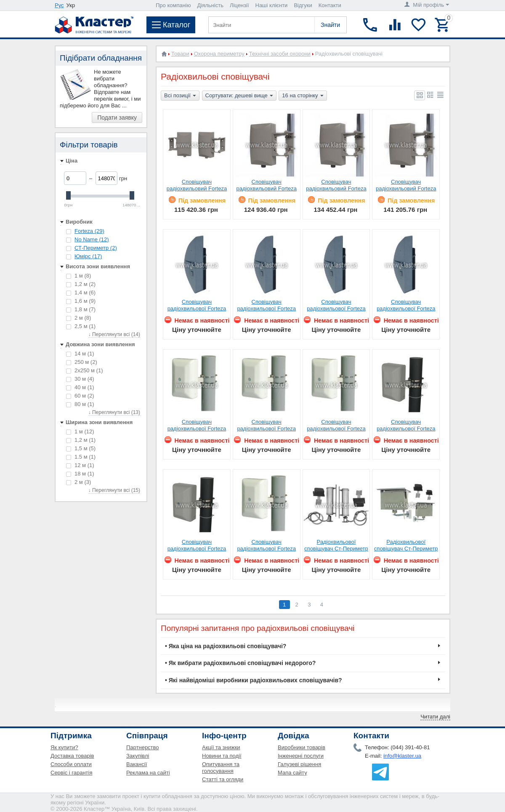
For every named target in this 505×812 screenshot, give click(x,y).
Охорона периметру (219, 54)
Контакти (330, 5)
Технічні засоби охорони (280, 54)
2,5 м (81, 326)
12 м (80, 465)
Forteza (89, 231)
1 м (78, 276)
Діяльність (210, 5)
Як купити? (64, 747)
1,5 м (81, 448)
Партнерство (143, 747)
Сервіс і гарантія (71, 773)
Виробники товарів (302, 747)
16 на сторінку (303, 96)
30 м (80, 379)
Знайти (330, 25)
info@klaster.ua (402, 756)
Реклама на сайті (148, 773)
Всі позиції (180, 96)
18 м (80, 474)
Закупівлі (138, 756)
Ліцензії (239, 5)
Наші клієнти (272, 5)
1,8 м (81, 309)
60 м (80, 396)
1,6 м (81, 301)
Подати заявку (117, 118)
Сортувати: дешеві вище (239, 96)
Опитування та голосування (221, 768)
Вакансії (137, 764)
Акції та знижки (221, 747)
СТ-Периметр (96, 248)
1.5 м (81, 457)
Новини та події (222, 756)
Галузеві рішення (299, 764)
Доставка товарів (72, 756)
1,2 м (81, 284)
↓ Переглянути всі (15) (114, 490)
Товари (180, 54)
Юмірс (88, 256)
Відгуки (303, 5)
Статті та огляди (223, 779)
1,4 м (81, 292)
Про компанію (173, 5)
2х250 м (84, 370)
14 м (80, 354)
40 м (80, 387)
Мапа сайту (292, 773)
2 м (78, 318)
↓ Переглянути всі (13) (114, 412)
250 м (82, 362)
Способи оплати (71, 764)
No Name (92, 239)
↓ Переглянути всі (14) (114, 334)
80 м (80, 404)
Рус (59, 5)
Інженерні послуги (301, 756)
